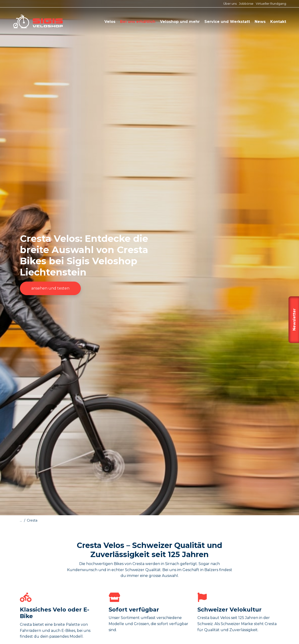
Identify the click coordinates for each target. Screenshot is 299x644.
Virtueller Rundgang (271, 4)
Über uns (230, 4)
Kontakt (278, 22)
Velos (110, 22)
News (260, 22)
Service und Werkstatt (227, 22)
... (21, 520)
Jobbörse (246, 4)
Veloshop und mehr (180, 22)
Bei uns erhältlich (138, 22)
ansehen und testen (50, 288)
